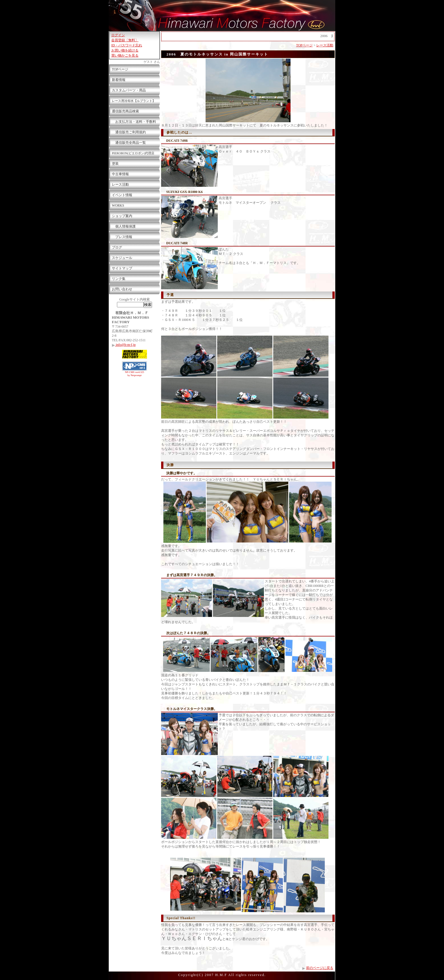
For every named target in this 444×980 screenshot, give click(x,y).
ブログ (117, 247)
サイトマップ (122, 268)
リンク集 (119, 279)
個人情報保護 (124, 226)
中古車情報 (120, 174)
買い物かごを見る (125, 55)
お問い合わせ (122, 289)
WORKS (118, 205)
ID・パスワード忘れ (127, 45)
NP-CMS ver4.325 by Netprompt (135, 374)
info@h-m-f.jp (124, 345)
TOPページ (120, 69)
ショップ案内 (122, 216)
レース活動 (120, 185)
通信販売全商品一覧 (129, 143)
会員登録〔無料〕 (125, 40)
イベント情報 (122, 195)
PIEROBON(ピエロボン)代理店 (133, 153)
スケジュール (122, 258)
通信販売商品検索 (125, 111)
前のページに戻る (320, 968)
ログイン (118, 35)
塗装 (115, 164)
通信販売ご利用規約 (129, 132)
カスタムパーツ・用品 (129, 90)
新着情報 (119, 80)
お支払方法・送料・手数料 (134, 122)
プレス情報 (122, 237)
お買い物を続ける (125, 50)
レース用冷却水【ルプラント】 (134, 101)
